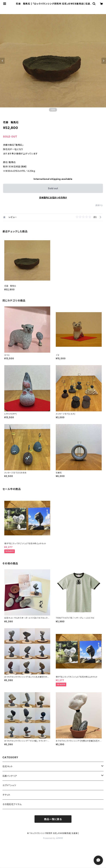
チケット (6, 795)
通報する (99, 205)
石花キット (8, 766)
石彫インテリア (10, 776)
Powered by (53, 838)
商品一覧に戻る (53, 819)
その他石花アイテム (12, 804)
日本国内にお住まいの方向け (53, 198)
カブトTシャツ (9, 785)
